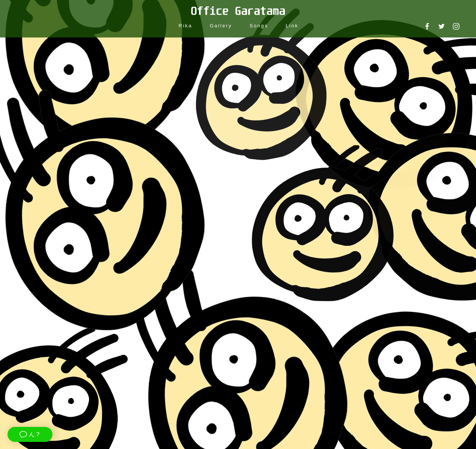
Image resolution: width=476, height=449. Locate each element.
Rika (186, 26)
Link (292, 26)
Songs (259, 26)
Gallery (221, 26)
